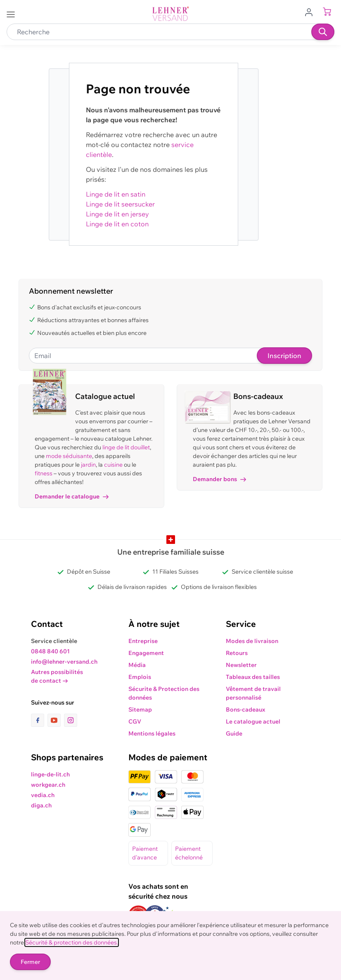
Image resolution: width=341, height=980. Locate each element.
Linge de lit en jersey (117, 214)
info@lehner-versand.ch (64, 662)
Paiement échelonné (189, 853)
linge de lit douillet (126, 447)
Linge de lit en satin (116, 194)
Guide (234, 733)
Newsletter (241, 665)
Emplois (140, 677)
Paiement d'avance (145, 853)
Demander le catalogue (72, 496)
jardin (88, 465)
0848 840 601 (50, 651)
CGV (135, 721)
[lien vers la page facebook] (39, 720)
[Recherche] (323, 32)
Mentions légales (152, 733)
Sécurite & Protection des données (164, 693)
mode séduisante (69, 456)
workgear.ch (48, 785)
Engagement (146, 653)
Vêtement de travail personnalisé (253, 693)
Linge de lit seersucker (120, 204)
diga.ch (41, 805)
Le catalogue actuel (253, 721)
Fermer (30, 962)
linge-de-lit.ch (50, 774)
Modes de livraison (252, 641)
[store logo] (170, 14)
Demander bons (219, 479)
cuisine (113, 465)
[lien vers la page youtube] (56, 720)
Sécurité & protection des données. (72, 942)
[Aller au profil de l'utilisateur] (311, 12)
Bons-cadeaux (245, 709)
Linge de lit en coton (117, 224)
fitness (44, 473)
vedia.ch (43, 795)
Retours (237, 653)
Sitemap (140, 709)
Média (137, 665)
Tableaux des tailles (253, 677)
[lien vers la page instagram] (71, 720)
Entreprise (143, 641)
